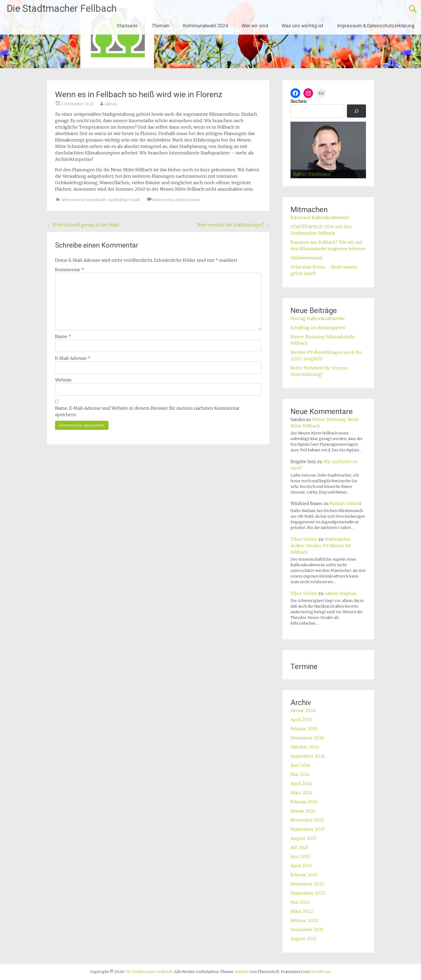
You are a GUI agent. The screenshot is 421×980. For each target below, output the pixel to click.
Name (63, 336)
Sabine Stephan (341, 593)
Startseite (127, 26)
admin (111, 104)
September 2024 (308, 756)
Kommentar (70, 270)
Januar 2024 (303, 811)
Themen (160, 26)
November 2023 (307, 820)
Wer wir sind (255, 26)
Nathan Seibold (346, 503)
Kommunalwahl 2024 (206, 26)
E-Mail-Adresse (73, 358)
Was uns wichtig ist (302, 26)
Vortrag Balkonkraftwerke (318, 318)
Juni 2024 (300, 765)
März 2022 (302, 911)
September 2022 (308, 893)
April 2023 (301, 866)
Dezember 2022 (307, 884)
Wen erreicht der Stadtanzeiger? (233, 225)
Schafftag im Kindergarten (318, 328)
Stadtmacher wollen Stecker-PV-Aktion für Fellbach (321, 546)
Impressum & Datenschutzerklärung (376, 26)
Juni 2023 (300, 856)
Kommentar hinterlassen (176, 200)
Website (63, 380)
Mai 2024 (300, 774)
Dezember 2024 (307, 738)
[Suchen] (356, 111)
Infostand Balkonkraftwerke (320, 217)
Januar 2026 (303, 710)
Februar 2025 (304, 729)
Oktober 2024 (305, 747)
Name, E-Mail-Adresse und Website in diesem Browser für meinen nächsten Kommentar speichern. (147, 411)
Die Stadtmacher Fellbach (62, 9)
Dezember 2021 (307, 930)
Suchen (298, 101)
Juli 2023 (299, 847)
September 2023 (308, 829)
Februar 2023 (304, 875)
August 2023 (303, 838)
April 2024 (301, 783)
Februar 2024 (304, 802)
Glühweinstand (306, 258)
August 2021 (303, 939)
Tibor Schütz (304, 539)
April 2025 (301, 720)
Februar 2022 (304, 920)
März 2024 (302, 793)
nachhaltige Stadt (124, 200)
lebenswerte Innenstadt (84, 200)
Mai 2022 (300, 902)
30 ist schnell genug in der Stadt (83, 225)
